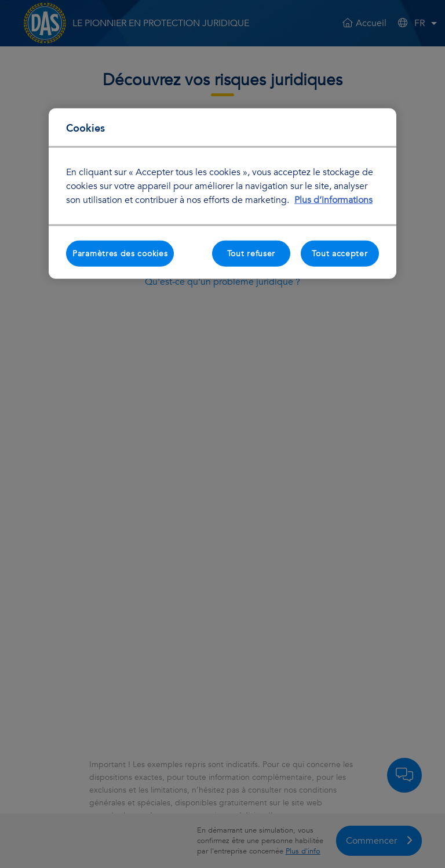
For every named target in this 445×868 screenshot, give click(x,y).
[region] (222, 193)
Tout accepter (340, 253)
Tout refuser (251, 253)
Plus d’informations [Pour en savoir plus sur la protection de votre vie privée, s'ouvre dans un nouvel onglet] (333, 199)
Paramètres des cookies (120, 253)
